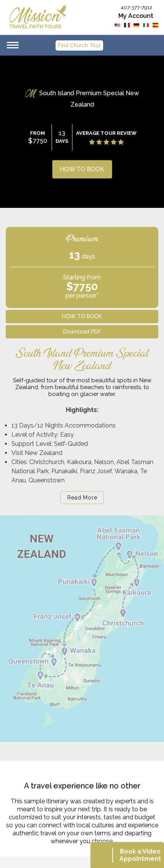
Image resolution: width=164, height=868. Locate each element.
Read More (82, 498)
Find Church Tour (79, 45)
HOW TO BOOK (82, 169)
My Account (136, 16)
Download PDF (82, 332)
